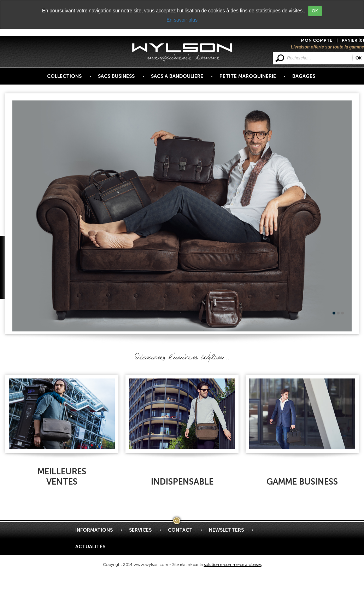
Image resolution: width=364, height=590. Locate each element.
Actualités (90, 547)
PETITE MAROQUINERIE (252, 79)
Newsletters (230, 533)
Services (144, 533)
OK (315, 11)
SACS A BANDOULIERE (181, 79)
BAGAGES (304, 76)
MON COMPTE (316, 40)
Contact (184, 533)
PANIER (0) (353, 40)
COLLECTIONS (68, 79)
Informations (98, 533)
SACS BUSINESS (120, 79)
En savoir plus (182, 20)
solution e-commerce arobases (233, 565)
